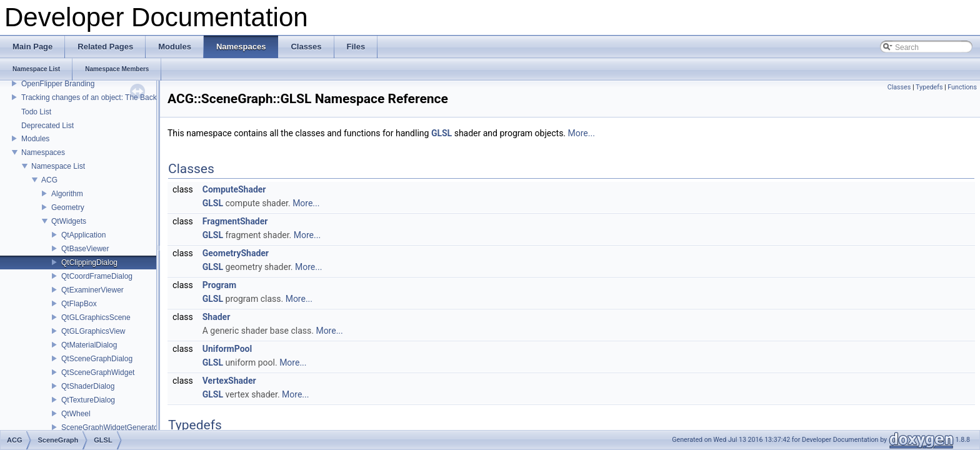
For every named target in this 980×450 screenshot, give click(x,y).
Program (219, 285)
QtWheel (76, 414)
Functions (962, 87)
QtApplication (83, 235)
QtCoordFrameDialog (97, 276)
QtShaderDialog (88, 386)
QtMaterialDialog (89, 345)
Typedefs (929, 87)
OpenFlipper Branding (58, 84)
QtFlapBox (79, 304)
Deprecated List (47, 126)
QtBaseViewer (85, 249)
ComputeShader (234, 189)
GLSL (442, 133)
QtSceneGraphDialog (97, 359)
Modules (35, 139)
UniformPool (227, 349)
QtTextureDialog (88, 400)
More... (582, 133)
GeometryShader (236, 253)
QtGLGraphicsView (93, 331)
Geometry (68, 207)
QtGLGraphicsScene (96, 317)
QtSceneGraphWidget (98, 372)
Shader (217, 317)
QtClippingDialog (89, 262)
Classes (899, 87)
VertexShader (229, 381)
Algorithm (67, 194)
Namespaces (43, 152)
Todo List (36, 112)
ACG (49, 180)
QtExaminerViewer (92, 290)
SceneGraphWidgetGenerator (111, 427)
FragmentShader (235, 221)
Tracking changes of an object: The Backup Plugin (105, 97)
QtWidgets (69, 221)
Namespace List (58, 166)
